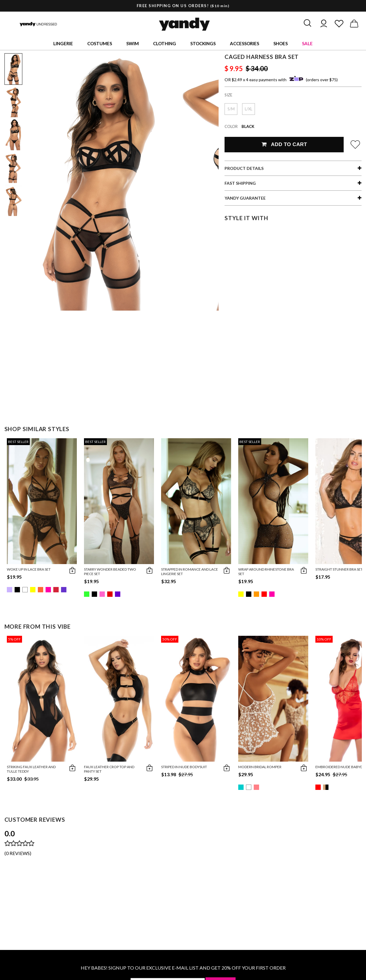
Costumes (100, 43)
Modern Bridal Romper (260, 767)
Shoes (281, 43)
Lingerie (63, 43)
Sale (307, 43)
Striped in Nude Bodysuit (184, 767)
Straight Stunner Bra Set (339, 569)
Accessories (244, 43)
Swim (133, 43)
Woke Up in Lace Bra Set (29, 569)
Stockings (203, 43)
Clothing (165, 43)
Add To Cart (284, 144)
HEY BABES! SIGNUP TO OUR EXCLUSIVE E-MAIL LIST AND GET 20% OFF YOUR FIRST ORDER (183, 968)
